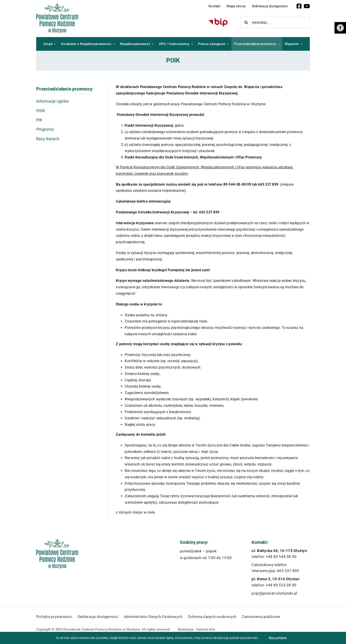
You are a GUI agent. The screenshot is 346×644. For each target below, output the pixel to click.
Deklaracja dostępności (270, 6)
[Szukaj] (246, 22)
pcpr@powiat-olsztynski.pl (274, 593)
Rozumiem (278, 638)
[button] (340, 28)
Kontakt (214, 6)
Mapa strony (236, 6)
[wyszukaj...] (275, 22)
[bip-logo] (218, 20)
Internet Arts (206, 629)
